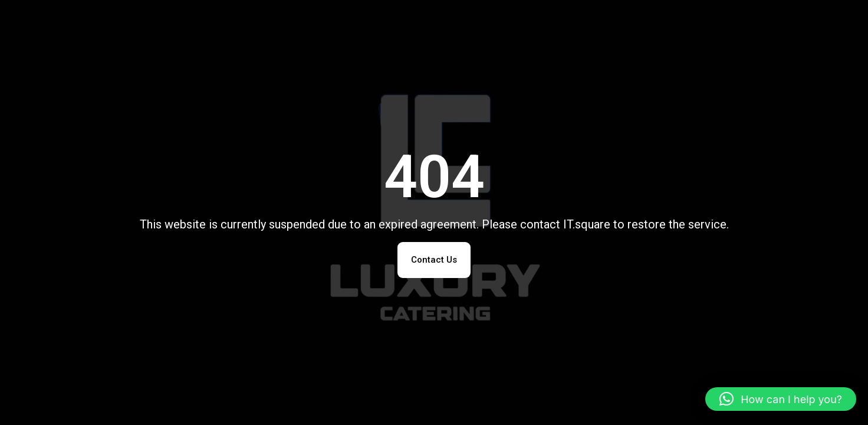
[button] (781, 399)
